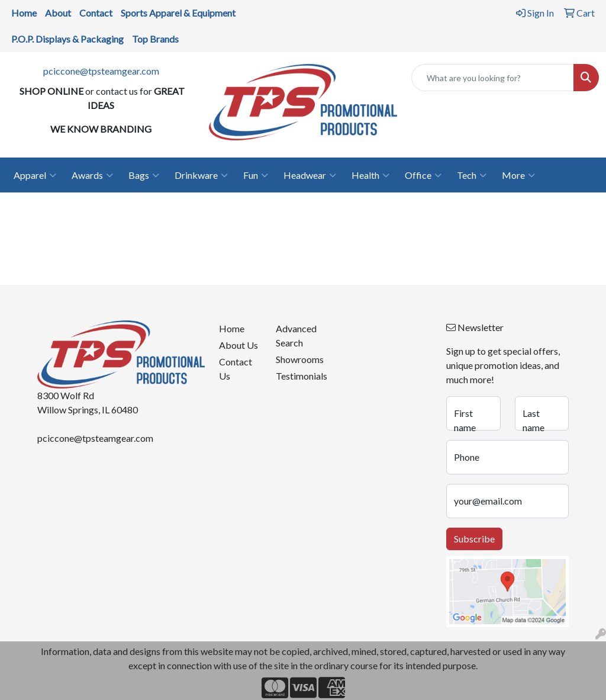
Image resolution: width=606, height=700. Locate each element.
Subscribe (474, 539)
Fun (256, 175)
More (518, 175)
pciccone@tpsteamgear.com (101, 71)
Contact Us (236, 369)
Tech (472, 175)
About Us (238, 345)
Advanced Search (296, 335)
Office (423, 175)
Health (370, 175)
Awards (92, 175)
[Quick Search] (493, 78)
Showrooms (297, 359)
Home (232, 328)
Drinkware (201, 175)
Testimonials (297, 376)
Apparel (35, 175)
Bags (144, 175)
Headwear (310, 175)
